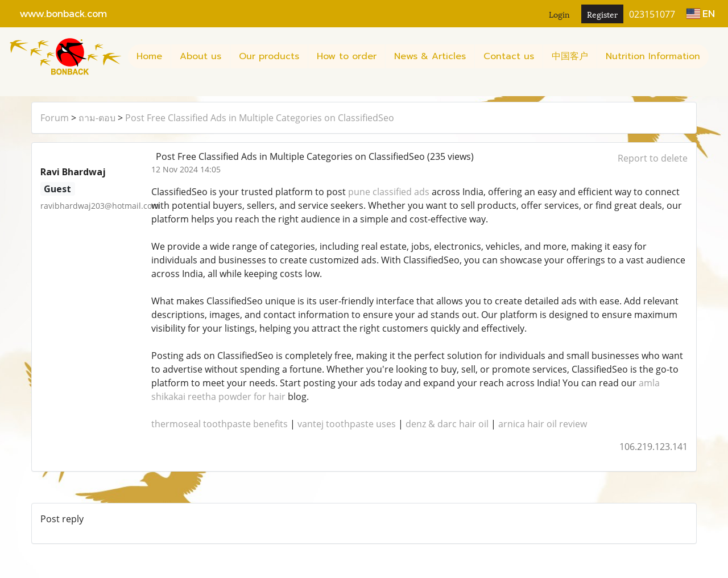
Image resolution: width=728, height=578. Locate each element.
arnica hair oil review (543, 424)
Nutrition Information (653, 56)
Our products (269, 56)
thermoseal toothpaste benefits (220, 424)
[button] (13, 90)
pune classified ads (389, 192)
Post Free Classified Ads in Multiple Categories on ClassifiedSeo (260, 118)
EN (701, 13)
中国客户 (570, 56)
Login (559, 14)
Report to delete (653, 158)
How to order (347, 56)
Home (149, 56)
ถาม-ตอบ (97, 118)
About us (200, 56)
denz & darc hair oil (447, 424)
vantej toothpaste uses (347, 424)
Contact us (509, 56)
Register (602, 14)
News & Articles (430, 56)
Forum (55, 118)
